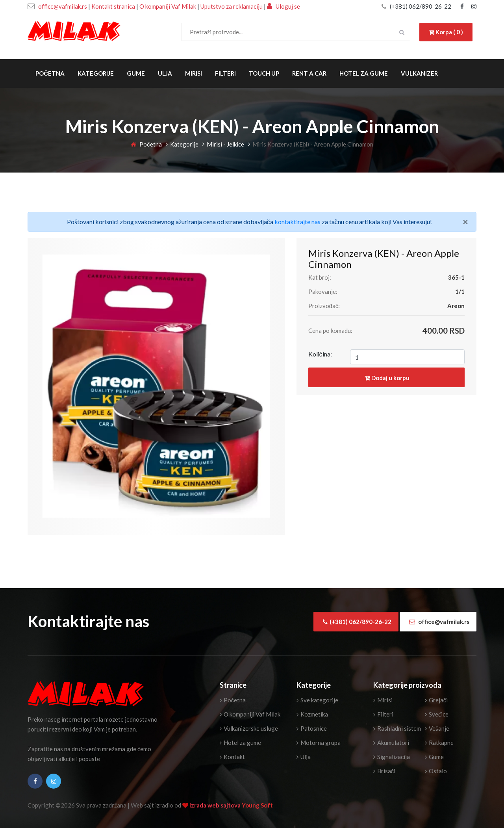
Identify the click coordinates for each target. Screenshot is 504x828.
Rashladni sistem (397, 728)
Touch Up (264, 73)
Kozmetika (312, 714)
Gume (136, 73)
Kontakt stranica (113, 6)
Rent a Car (309, 73)
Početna (50, 73)
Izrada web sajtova (216, 805)
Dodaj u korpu (387, 378)
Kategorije (96, 73)
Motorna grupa (319, 743)
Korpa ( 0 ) (446, 32)
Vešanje (437, 728)
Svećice (437, 714)
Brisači (384, 771)
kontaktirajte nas (297, 222)
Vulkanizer (419, 73)
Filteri (225, 73)
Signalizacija (392, 757)
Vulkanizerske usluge (249, 728)
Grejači (436, 700)
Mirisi (194, 73)
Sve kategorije (317, 700)
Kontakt (232, 757)
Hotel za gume (364, 73)
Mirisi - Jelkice (225, 144)
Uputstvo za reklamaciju (232, 6)
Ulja (165, 73)
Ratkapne (439, 743)
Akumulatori (391, 743)
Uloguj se (283, 6)
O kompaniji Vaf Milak (168, 6)
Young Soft (257, 805)
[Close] (465, 222)
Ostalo (436, 771)
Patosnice (312, 728)
